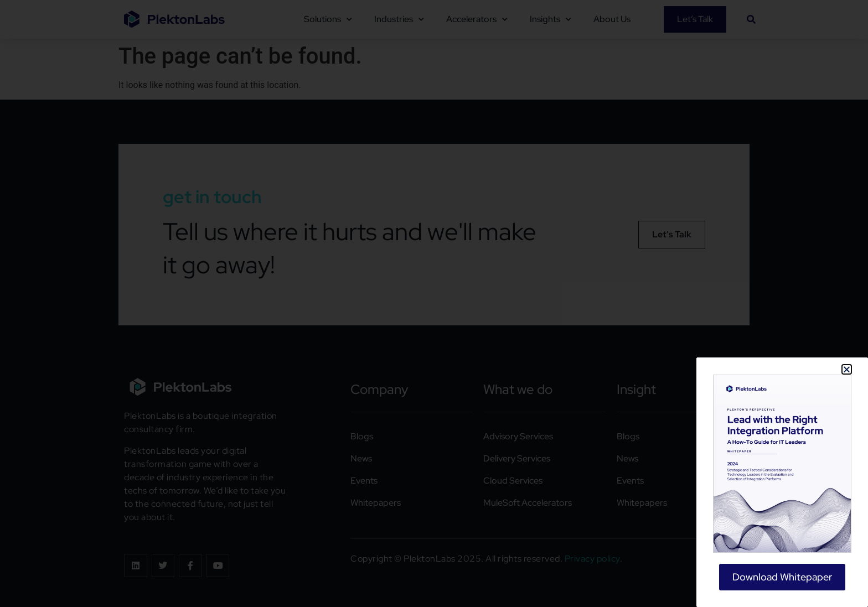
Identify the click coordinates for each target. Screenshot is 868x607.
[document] (434, 303)
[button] (847, 369)
